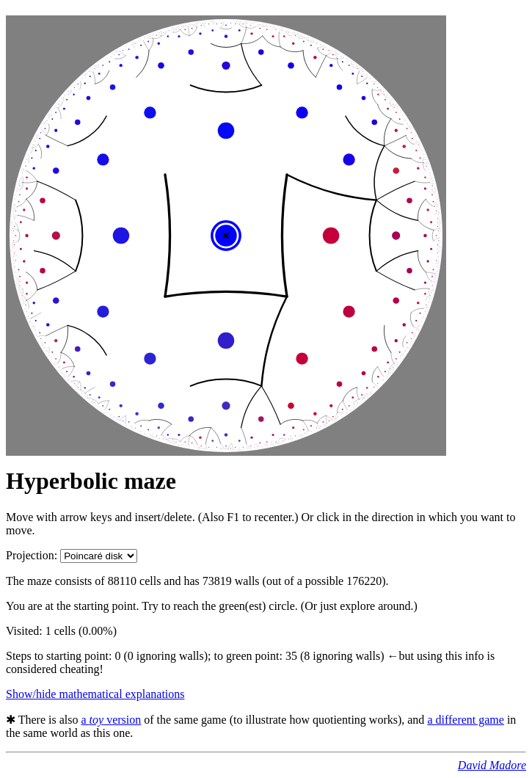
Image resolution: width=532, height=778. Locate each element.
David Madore (492, 765)
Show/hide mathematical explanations (95, 694)
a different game (466, 720)
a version (111, 720)
